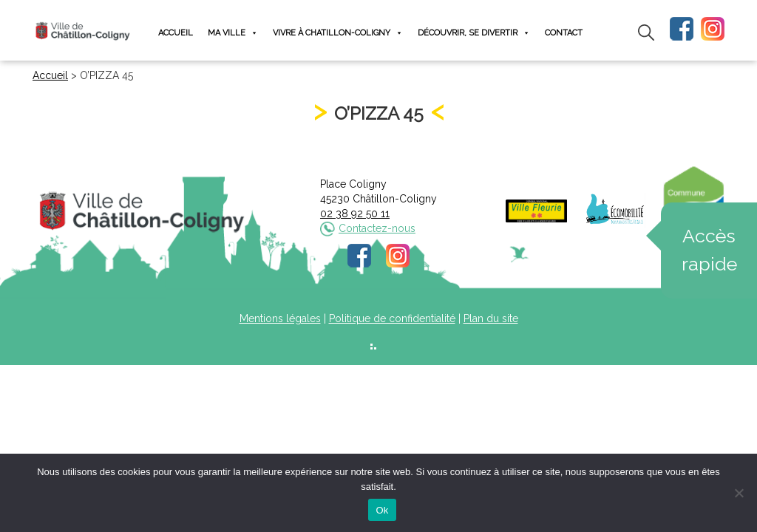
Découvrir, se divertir (474, 33)
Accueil (176, 33)
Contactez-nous (377, 228)
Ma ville (233, 33)
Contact (564, 33)
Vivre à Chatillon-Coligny (338, 33)
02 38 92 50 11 (355, 214)
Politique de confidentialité (392, 318)
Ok (382, 510)
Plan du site (491, 318)
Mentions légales (280, 318)
